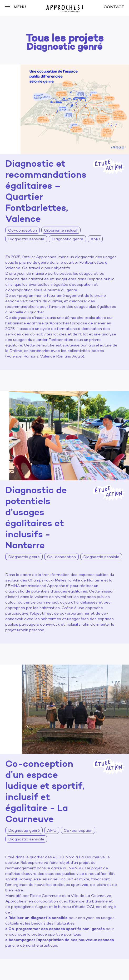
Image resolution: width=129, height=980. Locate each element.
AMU (95, 239)
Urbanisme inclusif (61, 231)
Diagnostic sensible (26, 239)
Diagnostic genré (67, 239)
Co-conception (23, 231)
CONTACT (114, 7)
